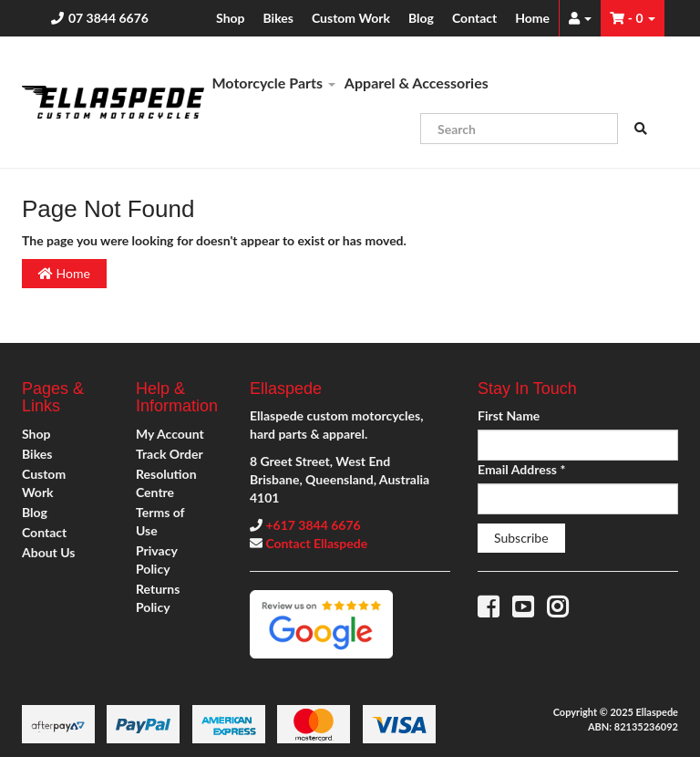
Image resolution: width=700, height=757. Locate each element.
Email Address (521, 469)
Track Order (170, 454)
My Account (170, 434)
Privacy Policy (156, 560)
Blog (421, 18)
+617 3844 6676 (313, 525)
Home (532, 18)
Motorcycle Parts (274, 83)
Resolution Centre (166, 483)
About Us (48, 552)
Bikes (278, 18)
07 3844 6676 (108, 18)
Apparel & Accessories (417, 83)
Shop (230, 18)
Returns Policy (158, 598)
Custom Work (351, 18)
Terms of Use (160, 521)
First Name (509, 415)
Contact (474, 18)
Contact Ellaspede (316, 543)
